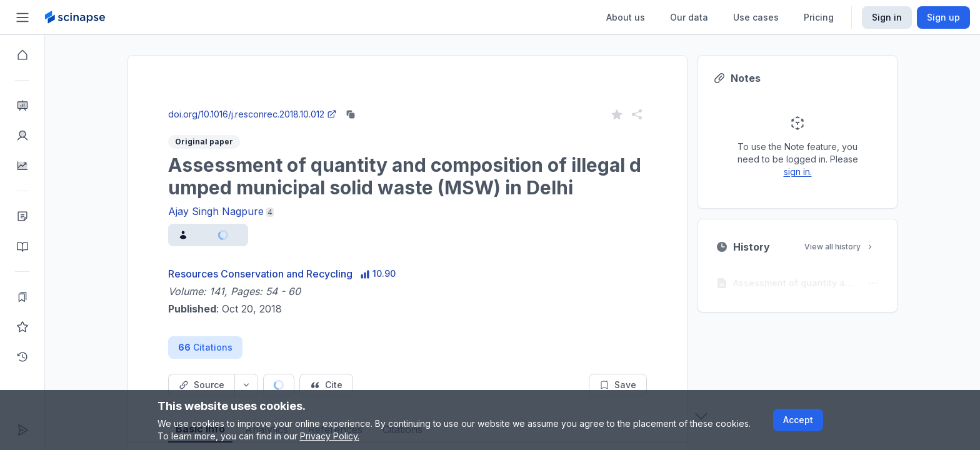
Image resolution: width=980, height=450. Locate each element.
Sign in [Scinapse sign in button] (887, 17)
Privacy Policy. (330, 436)
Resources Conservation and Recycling (260, 274)
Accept (798, 420)
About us (626, 17)
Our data (689, 17)
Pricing (819, 17)
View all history (839, 247)
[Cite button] (326, 385)
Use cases (756, 17)
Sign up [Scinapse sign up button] (943, 17)
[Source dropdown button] (246, 385)
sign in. (798, 172)
